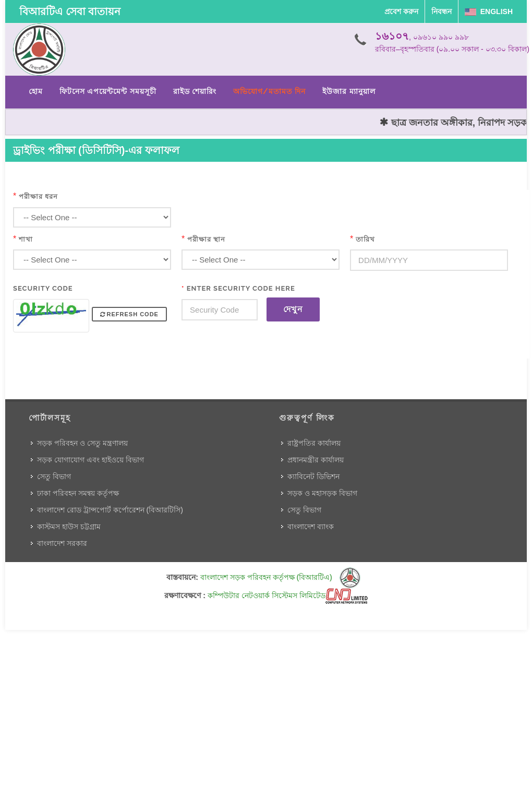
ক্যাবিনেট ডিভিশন (313, 476)
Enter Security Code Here (238, 288)
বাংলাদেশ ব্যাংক (311, 527)
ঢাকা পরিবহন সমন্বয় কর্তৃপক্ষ (78, 493)
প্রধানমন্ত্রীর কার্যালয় (316, 460)
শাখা (26, 239)
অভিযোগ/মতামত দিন (269, 91)
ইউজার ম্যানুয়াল (349, 91)
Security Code (43, 288)
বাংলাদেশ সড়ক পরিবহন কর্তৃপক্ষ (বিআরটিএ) (280, 577)
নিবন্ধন (442, 11)
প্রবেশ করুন (401, 11)
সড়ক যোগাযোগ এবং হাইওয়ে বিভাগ (90, 460)
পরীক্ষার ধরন (38, 196)
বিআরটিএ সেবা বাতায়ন (70, 11)
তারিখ (365, 239)
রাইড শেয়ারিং (195, 91)
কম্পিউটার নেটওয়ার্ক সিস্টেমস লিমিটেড (288, 595)
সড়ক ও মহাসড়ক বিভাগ (322, 493)
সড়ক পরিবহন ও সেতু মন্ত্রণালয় (82, 443)
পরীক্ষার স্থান (206, 239)
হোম (36, 91)
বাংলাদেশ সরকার (62, 543)
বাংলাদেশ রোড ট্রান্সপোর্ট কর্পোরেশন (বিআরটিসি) (110, 510)
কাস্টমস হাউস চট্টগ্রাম (69, 527)
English (489, 11)
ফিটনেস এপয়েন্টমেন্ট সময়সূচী (108, 91)
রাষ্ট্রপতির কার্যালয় (314, 443)
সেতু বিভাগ (54, 476)
